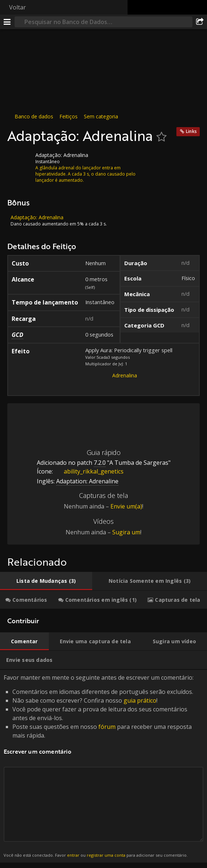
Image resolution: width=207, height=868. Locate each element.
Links (191, 131)
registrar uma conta (106, 855)
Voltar (17, 7)
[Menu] (7, 22)
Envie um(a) (126, 506)
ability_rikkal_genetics (88, 471)
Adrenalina (125, 375)
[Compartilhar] (200, 22)
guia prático (140, 700)
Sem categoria (101, 116)
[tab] (46, 581)
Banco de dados (34, 116)
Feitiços (69, 116)
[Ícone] (20, 161)
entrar (73, 855)
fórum (107, 727)
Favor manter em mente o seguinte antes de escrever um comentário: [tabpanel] (103, 766)
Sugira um (126, 532)
